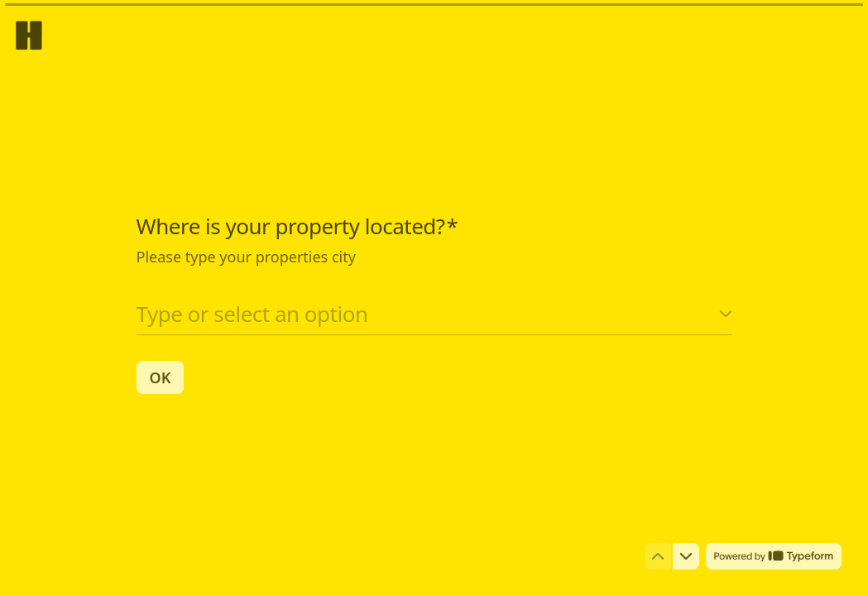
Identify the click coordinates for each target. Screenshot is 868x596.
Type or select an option (252, 313)
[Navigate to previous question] (658, 556)
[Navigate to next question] (686, 556)
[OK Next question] (161, 377)
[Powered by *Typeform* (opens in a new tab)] (774, 556)
